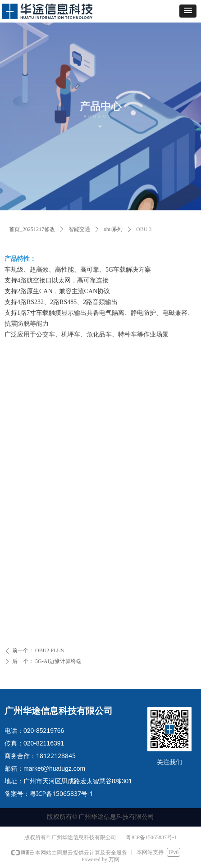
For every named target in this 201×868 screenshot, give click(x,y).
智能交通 (79, 229)
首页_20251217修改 (32, 229)
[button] (188, 11)
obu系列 (113, 229)
